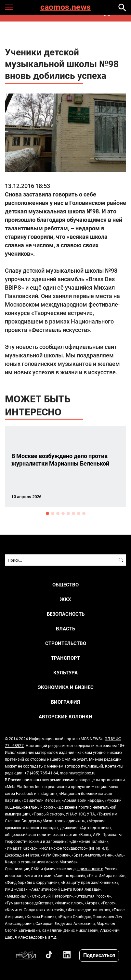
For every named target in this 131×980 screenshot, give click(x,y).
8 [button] (84, 513)
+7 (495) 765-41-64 (41, 773)
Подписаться (99, 955)
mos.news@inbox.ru (78, 773)
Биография (65, 702)
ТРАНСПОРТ (65, 658)
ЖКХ (65, 599)
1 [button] (47, 513)
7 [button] (79, 513)
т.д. (54, 937)
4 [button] (63, 513)
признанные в (90, 869)
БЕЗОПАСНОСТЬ (66, 614)
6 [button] (73, 513)
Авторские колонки (65, 717)
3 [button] (58, 513)
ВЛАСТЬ (65, 629)
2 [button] (53, 513)
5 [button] (68, 513)
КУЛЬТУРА (65, 673)
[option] (65, 467)
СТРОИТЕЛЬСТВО (66, 643)
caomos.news (65, 7)
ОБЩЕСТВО (65, 585)
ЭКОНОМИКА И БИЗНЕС (66, 687)
